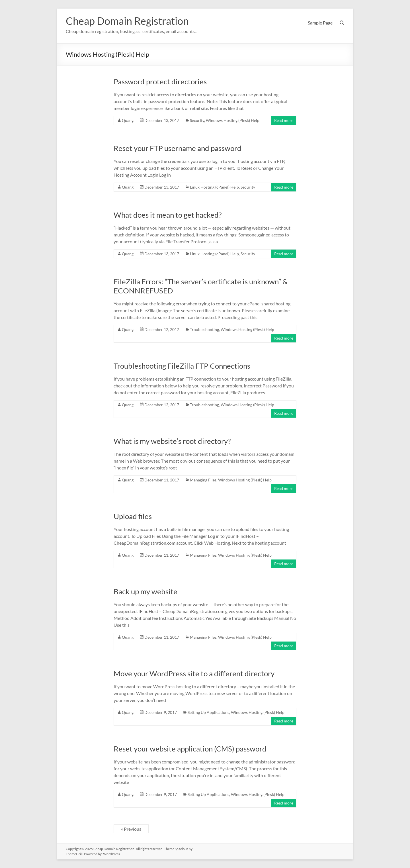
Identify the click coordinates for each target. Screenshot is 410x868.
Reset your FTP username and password (178, 148)
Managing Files (203, 480)
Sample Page (320, 23)
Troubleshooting (204, 329)
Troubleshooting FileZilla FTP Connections (182, 366)
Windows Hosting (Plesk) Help (233, 120)
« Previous (131, 829)
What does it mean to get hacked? (168, 215)
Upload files (133, 516)
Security (197, 120)
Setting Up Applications (208, 712)
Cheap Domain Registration (127, 21)
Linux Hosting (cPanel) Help (214, 187)
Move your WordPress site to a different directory (194, 673)
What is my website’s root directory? (172, 441)
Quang (128, 120)
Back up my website (145, 591)
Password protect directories (160, 81)
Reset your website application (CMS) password (190, 749)
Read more (284, 120)
